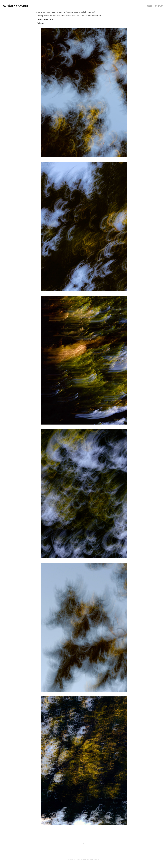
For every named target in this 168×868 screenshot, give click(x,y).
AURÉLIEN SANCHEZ (16, 6)
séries (149, 6)
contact (159, 6)
